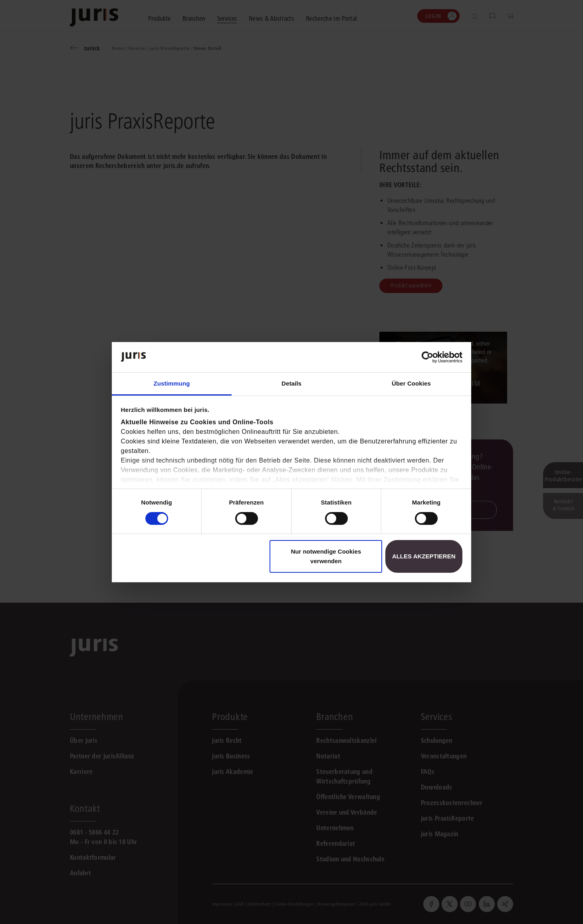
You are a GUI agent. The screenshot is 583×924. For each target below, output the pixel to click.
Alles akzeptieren (424, 556)
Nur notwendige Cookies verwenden (326, 556)
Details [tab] (291, 383)
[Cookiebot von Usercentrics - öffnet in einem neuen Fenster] (427, 357)
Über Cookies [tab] (411, 383)
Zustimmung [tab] (172, 383)
